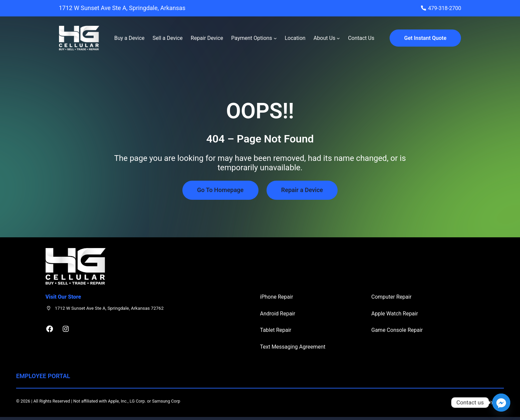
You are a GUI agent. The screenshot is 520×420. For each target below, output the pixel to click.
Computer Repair (392, 297)
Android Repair (278, 314)
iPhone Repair (277, 297)
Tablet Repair (276, 330)
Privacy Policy (480, 402)
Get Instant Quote (425, 38)
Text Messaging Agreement (293, 347)
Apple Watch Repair (395, 314)
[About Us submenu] (338, 38)
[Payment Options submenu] (275, 38)
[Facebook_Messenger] (501, 403)
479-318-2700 (445, 8)
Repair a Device (302, 190)
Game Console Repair (397, 330)
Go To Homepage (220, 190)
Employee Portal (43, 376)
